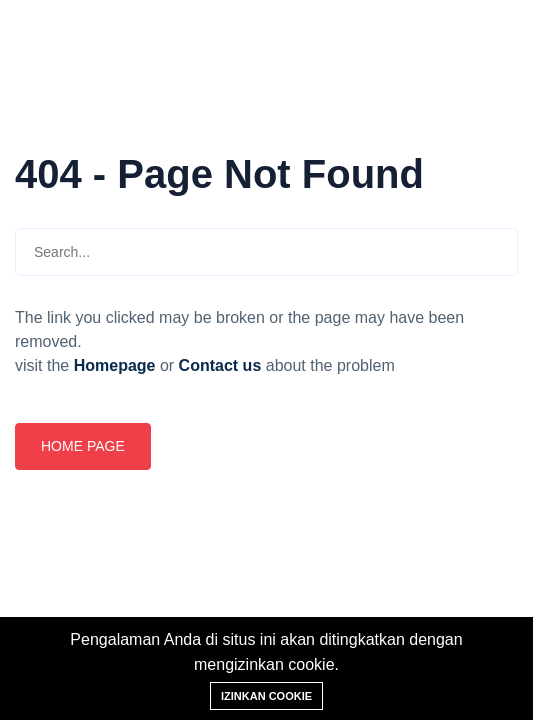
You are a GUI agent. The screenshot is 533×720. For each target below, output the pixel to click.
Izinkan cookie (266, 696)
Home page (83, 446)
